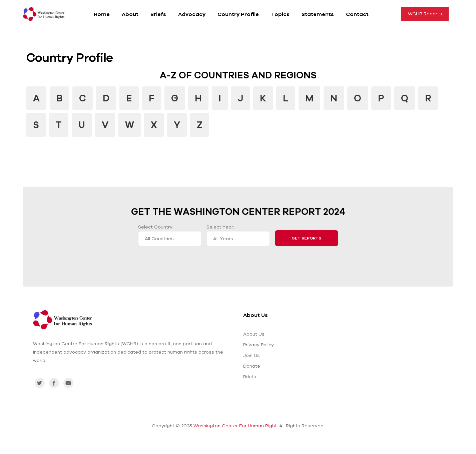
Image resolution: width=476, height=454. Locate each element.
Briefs (158, 14)
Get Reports (306, 238)
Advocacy (192, 14)
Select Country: (156, 227)
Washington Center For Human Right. (236, 426)
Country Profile (238, 14)
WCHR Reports (425, 14)
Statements (318, 14)
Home (102, 14)
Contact (357, 14)
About (130, 14)
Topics (280, 14)
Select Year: (220, 227)
